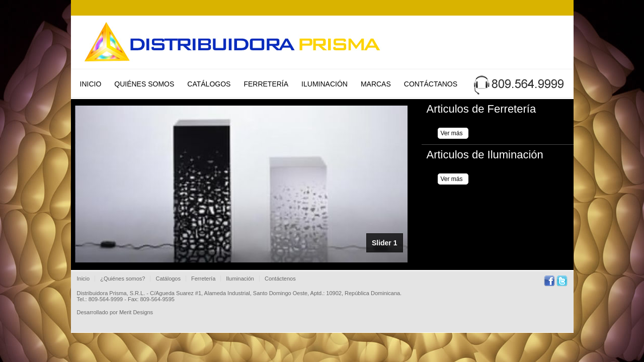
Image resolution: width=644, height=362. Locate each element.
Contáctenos (280, 279)
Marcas (376, 84)
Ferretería (266, 84)
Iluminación (325, 84)
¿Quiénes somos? (123, 279)
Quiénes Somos (144, 84)
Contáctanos (431, 84)
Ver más (452, 133)
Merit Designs (136, 312)
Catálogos (209, 84)
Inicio (91, 84)
